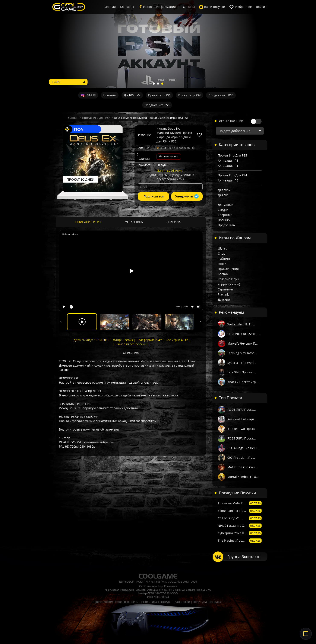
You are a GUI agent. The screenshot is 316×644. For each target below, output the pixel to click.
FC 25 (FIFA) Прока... (242, 438)
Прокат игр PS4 (189, 95)
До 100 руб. (132, 95)
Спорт (222, 253)
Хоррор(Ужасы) (229, 284)
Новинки (110, 95)
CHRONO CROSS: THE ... (244, 334)
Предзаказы (227, 225)
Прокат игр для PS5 (232, 155)
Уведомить (187, 196)
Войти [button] (262, 7)
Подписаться (154, 196)
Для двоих (225, 205)
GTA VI (88, 95)
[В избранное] (199, 135)
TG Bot (145, 7)
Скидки (223, 210)
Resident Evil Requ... (242, 419)
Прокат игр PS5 (159, 95)
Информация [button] (168, 7)
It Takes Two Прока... (242, 429)
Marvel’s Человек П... (243, 343)
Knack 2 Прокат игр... (243, 382)
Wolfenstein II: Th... (241, 324)
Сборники (225, 215)
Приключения (228, 269)
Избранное (241, 7)
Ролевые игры (228, 279)
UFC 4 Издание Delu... (243, 448)
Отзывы (189, 7)
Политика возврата (207, 602)
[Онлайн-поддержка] (306, 634)
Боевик (223, 274)
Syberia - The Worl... (242, 363)
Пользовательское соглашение (118, 602)
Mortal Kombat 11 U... (243, 477)
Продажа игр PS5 (157, 105)
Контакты (127, 7)
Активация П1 (228, 166)
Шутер (223, 248)
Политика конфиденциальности (167, 602)
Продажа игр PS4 (221, 95)
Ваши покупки (212, 7)
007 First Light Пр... (241, 458)
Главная (110, 7)
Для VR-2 (224, 190)
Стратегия (225, 289)
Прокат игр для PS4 (96, 118)
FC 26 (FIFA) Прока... (242, 410)
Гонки (222, 264)
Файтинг (224, 259)
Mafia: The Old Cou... (242, 467)
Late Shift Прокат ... (241, 372)
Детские (224, 300)
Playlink (223, 294)
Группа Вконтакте (244, 557)
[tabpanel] (158, 44)
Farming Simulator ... (242, 353)
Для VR (223, 195)
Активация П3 (228, 160)
